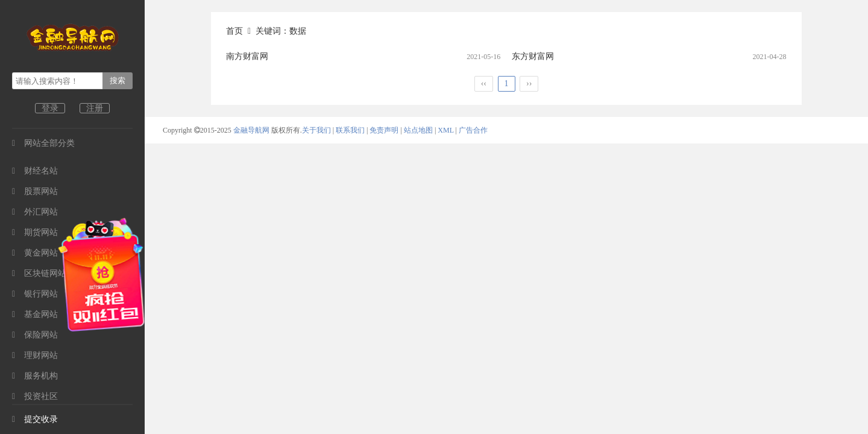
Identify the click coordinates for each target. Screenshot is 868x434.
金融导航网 (252, 130)
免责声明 (384, 130)
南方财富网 (247, 56)
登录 (50, 108)
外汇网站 (35, 212)
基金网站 (35, 314)
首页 (234, 31)
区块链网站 (39, 273)
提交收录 (35, 419)
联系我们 (350, 130)
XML (445, 130)
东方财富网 (533, 56)
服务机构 (35, 376)
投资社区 (35, 396)
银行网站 (35, 294)
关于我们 (316, 130)
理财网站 (35, 355)
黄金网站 (35, 253)
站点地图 (418, 130)
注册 (95, 108)
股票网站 (35, 191)
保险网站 (35, 335)
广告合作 (473, 130)
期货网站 (35, 232)
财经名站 (35, 171)
